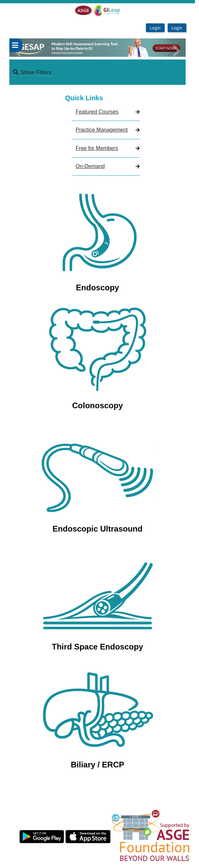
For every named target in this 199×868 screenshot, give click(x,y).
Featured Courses (97, 112)
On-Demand (90, 166)
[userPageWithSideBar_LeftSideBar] (16, 45)
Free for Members (97, 148)
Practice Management (102, 130)
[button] (23, 48)
